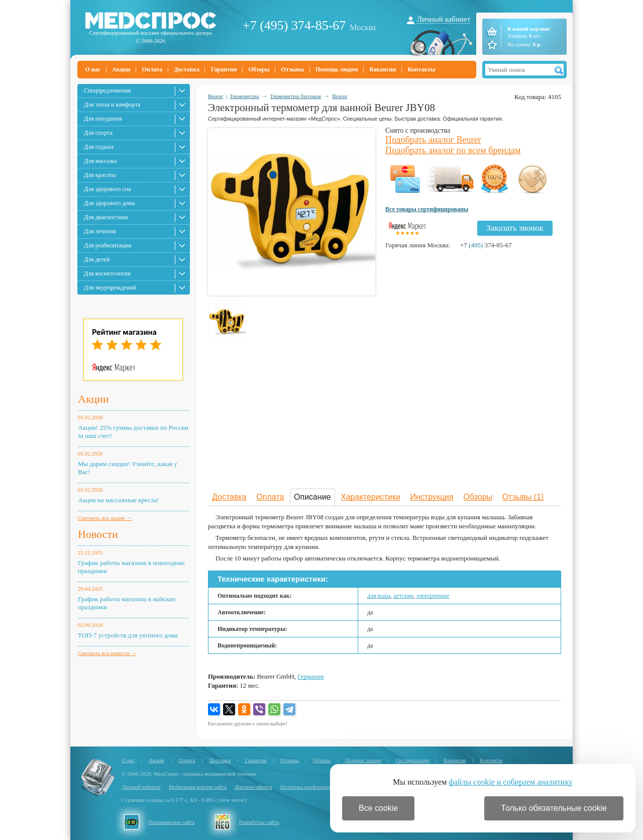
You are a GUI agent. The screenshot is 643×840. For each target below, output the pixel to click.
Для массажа (100, 161)
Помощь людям (337, 69)
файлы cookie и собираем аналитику (511, 782)
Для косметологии (107, 273)
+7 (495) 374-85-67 (294, 25)
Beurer (216, 96)
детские (403, 596)
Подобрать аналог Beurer (433, 140)
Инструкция (432, 497)
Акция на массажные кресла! (118, 500)
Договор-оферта (253, 787)
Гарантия (224, 69)
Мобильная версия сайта (198, 787)
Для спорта (98, 133)
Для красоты (100, 175)
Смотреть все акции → (105, 518)
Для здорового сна (108, 189)
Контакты (421, 69)
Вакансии (383, 69)
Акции (121, 69)
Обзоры (259, 69)
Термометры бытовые (296, 96)
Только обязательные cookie (554, 808)
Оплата (152, 69)
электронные (433, 596)
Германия (310, 676)
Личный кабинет (444, 19)
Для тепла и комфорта (112, 105)
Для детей (97, 259)
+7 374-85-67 (486, 245)
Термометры (244, 96)
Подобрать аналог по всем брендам (453, 150)
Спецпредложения (107, 90)
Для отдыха (99, 147)
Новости (98, 534)
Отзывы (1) (523, 497)
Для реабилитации (108, 245)
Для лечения (100, 231)
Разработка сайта (259, 822)
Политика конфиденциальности (317, 787)
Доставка (187, 69)
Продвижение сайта (172, 822)
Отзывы (293, 69)
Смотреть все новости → (107, 653)
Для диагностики (106, 217)
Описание (312, 497)
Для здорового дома (109, 203)
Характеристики (370, 497)
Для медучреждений (110, 288)
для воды (379, 596)
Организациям (412, 760)
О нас (93, 69)
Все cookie (378, 808)
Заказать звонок (515, 228)
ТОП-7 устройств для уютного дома (128, 635)
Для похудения (103, 119)
